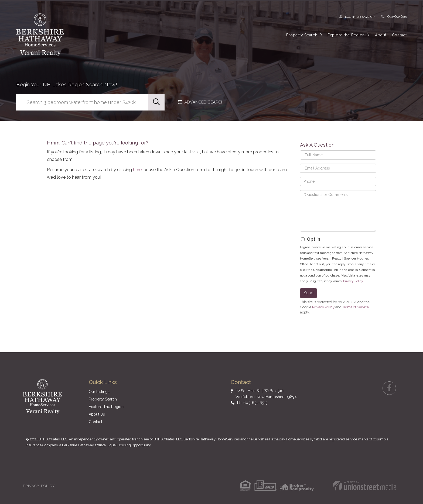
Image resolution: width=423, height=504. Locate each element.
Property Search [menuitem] (302, 35)
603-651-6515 (397, 16)
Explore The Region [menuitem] (106, 407)
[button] (156, 102)
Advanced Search (205, 102)
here (137, 170)
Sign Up (368, 17)
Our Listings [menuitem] (99, 392)
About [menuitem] (381, 35)
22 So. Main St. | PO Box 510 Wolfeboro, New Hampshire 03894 (266, 394)
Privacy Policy (353, 281)
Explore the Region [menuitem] (346, 35)
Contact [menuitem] (399, 35)
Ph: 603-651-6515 (252, 403)
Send (308, 293)
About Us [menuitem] (97, 414)
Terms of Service (356, 307)
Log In (350, 17)
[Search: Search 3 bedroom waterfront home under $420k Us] (82, 102)
